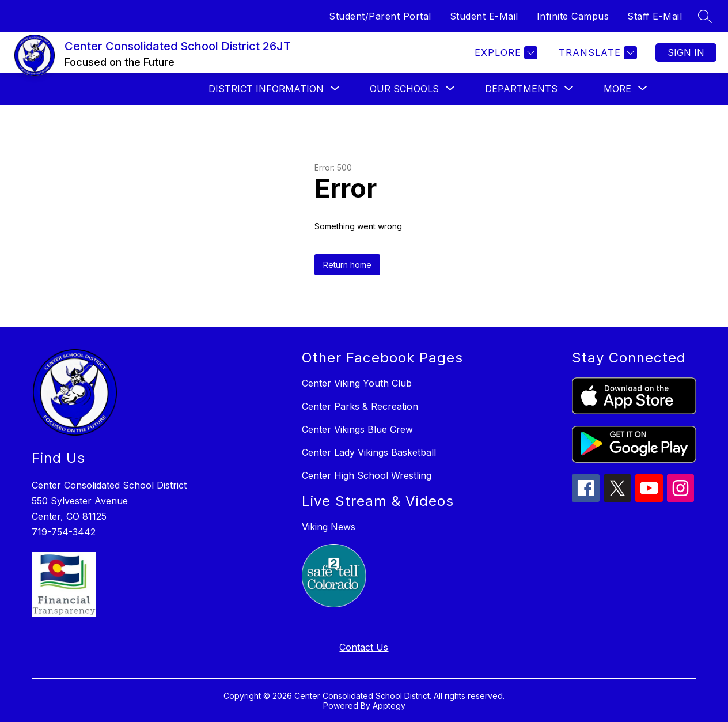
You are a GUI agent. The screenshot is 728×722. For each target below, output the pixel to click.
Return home (347, 265)
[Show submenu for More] (617, 89)
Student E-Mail (484, 16)
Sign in (686, 52)
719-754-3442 (64, 532)
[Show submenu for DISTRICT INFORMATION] (266, 89)
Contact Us (364, 647)
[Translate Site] (596, 53)
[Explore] (505, 53)
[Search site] (705, 16)
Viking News (329, 527)
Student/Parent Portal (380, 16)
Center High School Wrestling (367, 475)
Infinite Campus (573, 16)
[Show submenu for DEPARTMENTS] (521, 89)
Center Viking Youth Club (357, 383)
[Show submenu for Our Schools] (404, 89)
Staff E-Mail (655, 16)
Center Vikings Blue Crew (357, 429)
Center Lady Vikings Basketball (369, 452)
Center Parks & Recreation (360, 406)
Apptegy (389, 706)
